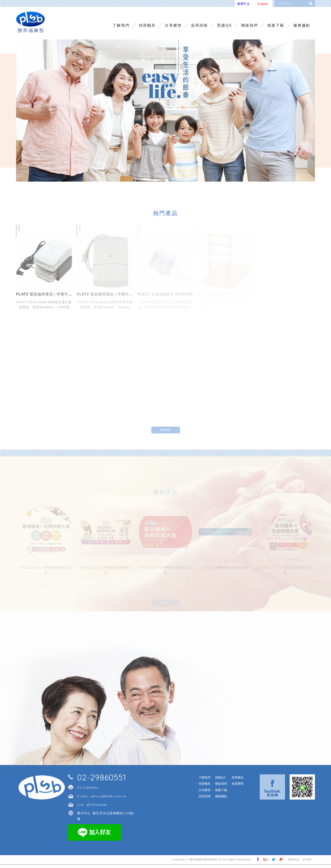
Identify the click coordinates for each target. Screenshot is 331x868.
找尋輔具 (147, 25)
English (263, 4)
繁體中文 (244, 4)
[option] (165, 114)
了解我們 (121, 25)
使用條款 (238, 781)
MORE (165, 433)
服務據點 (302, 25)
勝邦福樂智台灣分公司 (33, 24)
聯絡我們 (250, 25)
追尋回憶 (200, 25)
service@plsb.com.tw (108, 800)
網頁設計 (294, 863)
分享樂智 (173, 25)
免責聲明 (238, 787)
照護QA (224, 25)
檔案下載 (276, 25)
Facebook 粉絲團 (272, 790)
